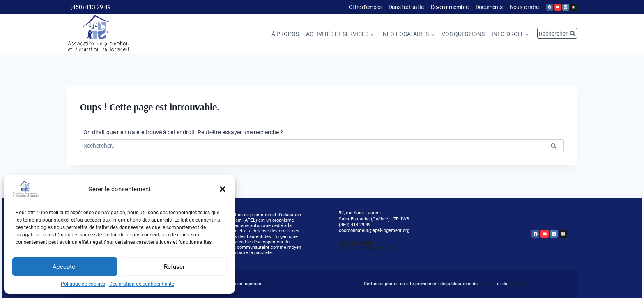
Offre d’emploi (365, 7)
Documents (489, 7)
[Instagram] (566, 7)
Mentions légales (356, 242)
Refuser (174, 267)
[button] (223, 189)
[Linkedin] (554, 234)
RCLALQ (517, 284)
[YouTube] (558, 7)
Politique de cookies (83, 284)
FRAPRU (487, 284)
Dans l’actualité (406, 7)
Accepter (65, 267)
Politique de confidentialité (366, 248)
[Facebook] (550, 7)
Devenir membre (450, 7)
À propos (285, 34)
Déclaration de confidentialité (142, 284)
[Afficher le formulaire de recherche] (557, 33)
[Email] (574, 7)
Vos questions (463, 34)
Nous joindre (524, 7)
